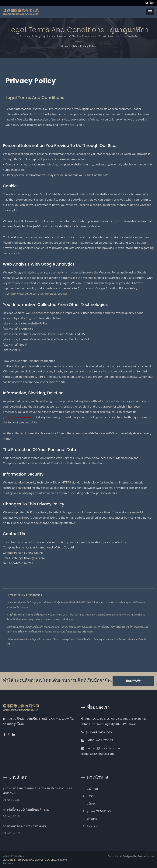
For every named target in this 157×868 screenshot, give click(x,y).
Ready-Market (146, 856)
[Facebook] (5, 734)
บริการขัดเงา (93, 639)
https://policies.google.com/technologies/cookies (35, 293)
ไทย (152, 3)
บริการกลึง (81, 639)
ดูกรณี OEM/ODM (99, 811)
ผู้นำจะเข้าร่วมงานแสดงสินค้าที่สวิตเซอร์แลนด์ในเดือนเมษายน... (39, 790)
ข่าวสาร (92, 818)
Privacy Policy (88, 46)
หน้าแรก (92, 788)
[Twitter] (9, 734)
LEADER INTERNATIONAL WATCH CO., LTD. (29, 859)
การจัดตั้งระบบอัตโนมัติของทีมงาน (26, 809)
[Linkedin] (13, 734)
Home (64, 46)
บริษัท (74, 46)
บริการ (91, 803)
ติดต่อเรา (123, 639)
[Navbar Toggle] (150, 12)
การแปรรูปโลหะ (67, 639)
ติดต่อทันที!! (133, 681)
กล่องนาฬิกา (52, 639)
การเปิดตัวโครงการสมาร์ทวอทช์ (24, 826)
